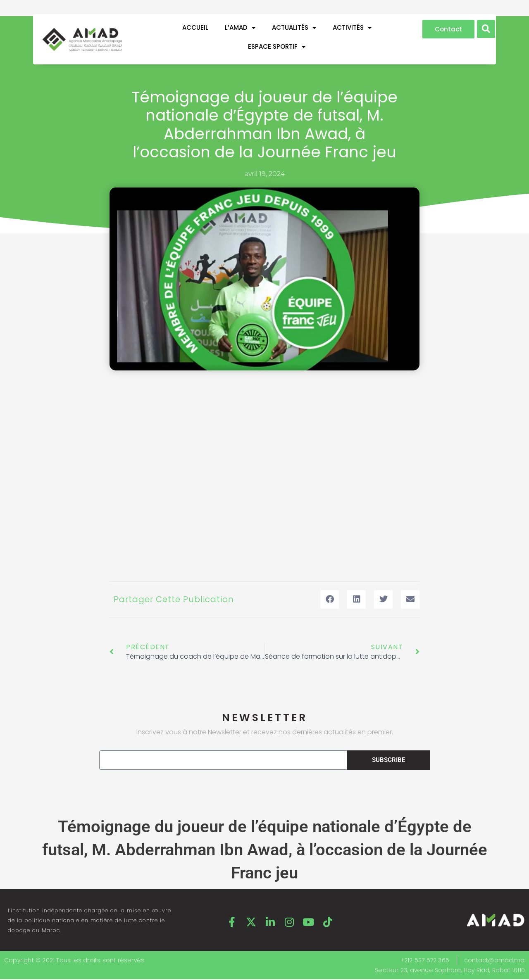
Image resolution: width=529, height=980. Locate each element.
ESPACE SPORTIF (277, 47)
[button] (486, 29)
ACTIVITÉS (352, 28)
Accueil (195, 27)
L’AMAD (240, 28)
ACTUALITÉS (294, 28)
